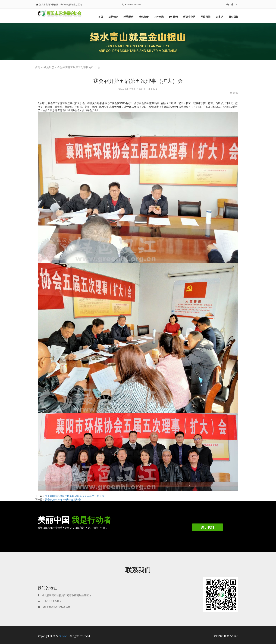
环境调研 (128, 17)
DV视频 (173, 17)
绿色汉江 (64, 636)
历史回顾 (233, 17)
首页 (101, 17)
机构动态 (113, 17)
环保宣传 (144, 17)
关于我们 (208, 527)
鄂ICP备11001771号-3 (226, 636)
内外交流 (159, 17)
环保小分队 (189, 17)
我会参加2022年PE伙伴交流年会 (63, 500)
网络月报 (206, 17)
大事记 (219, 17)
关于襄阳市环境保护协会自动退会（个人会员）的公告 (74, 496)
